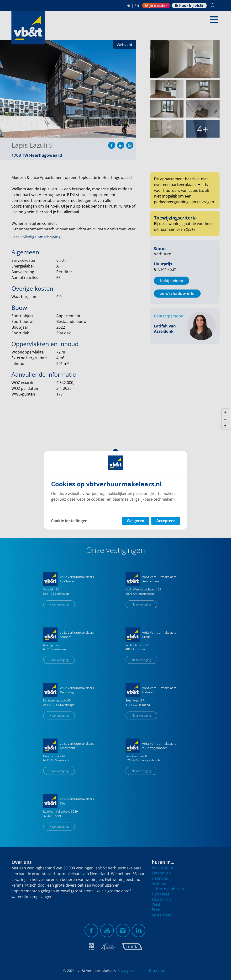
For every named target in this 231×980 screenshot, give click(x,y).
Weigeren (136, 521)
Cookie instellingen (69, 521)
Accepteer (166, 521)
